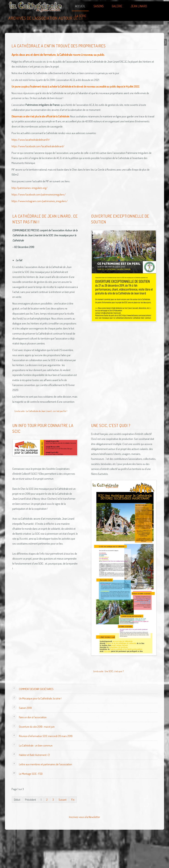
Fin (73, 800)
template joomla (1, 849)
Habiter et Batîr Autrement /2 (34, 755)
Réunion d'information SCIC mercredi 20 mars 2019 (46, 736)
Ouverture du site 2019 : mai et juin (37, 727)
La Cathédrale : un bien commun (36, 745)
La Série (81, 16)
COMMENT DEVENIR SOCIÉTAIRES (36, 689)
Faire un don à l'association (33, 717)
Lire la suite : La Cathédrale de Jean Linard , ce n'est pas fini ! (41, 411)
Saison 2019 (25, 708)
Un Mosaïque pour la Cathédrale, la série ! (40, 698)
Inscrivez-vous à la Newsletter (84, 817)
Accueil (80, 6)
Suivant (63, 800)
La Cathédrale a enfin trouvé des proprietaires (59, 46)
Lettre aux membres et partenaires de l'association (45, 764)
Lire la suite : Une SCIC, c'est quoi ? (108, 671)
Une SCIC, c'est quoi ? (111, 425)
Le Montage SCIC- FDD (31, 774)
